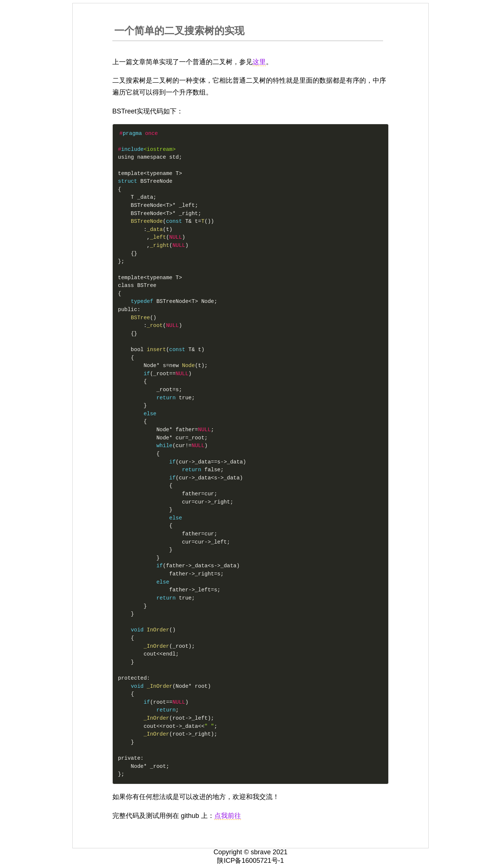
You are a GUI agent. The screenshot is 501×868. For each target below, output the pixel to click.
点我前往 (228, 816)
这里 (259, 62)
